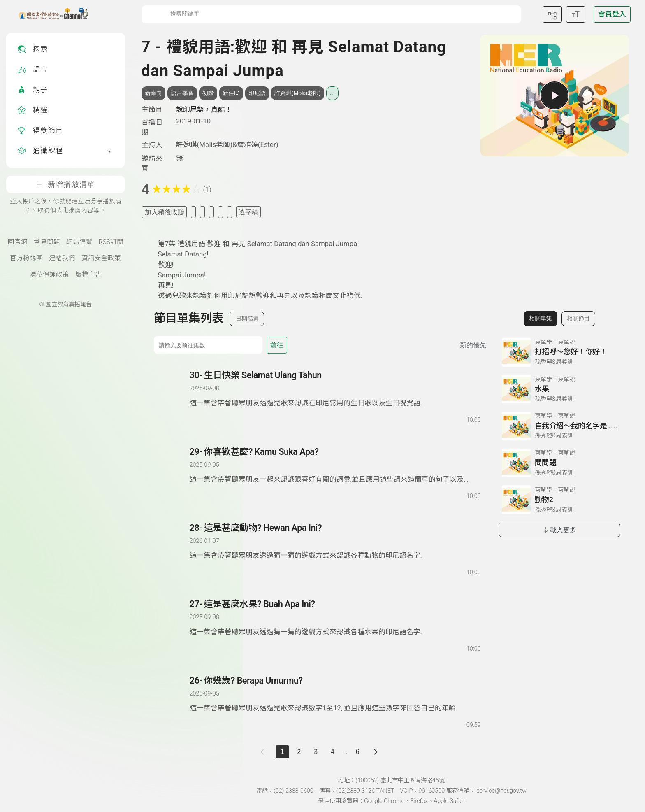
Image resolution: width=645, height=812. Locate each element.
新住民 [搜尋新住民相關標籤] (231, 93)
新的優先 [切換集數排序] (473, 345)
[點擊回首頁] (48, 14)
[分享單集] (211, 212)
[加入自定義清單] (202, 212)
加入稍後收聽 (165, 212)
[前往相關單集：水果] (559, 389)
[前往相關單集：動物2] (559, 500)
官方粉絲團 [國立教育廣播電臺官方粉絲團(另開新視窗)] (26, 258)
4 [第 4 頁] (333, 752)
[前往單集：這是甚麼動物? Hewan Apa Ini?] (335, 542)
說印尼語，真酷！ (204, 109)
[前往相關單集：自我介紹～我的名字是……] (559, 426)
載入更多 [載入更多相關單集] (559, 530)
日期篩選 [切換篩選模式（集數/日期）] (247, 319)
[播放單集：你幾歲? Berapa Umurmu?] (172, 702)
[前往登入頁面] (612, 14)
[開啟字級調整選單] (576, 14)
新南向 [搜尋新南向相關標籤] (153, 93)
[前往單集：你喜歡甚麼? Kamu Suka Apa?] (335, 465)
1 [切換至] (282, 752)
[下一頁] (376, 752)
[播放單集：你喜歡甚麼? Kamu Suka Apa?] (172, 473)
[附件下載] (230, 212)
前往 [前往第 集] (277, 345)
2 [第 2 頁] (299, 752)
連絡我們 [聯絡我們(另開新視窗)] (62, 258)
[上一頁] (264, 752)
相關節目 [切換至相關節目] (578, 318)
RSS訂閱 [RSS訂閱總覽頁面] (111, 242)
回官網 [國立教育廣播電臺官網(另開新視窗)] (18, 242)
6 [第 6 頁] (358, 752)
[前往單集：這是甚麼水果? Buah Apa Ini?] (335, 618)
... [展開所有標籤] (332, 93)
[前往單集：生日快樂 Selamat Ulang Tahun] (335, 389)
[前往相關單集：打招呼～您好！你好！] (559, 352)
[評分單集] (220, 212)
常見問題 (47, 242)
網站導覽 (79, 242)
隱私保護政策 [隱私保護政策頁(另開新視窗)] (49, 275)
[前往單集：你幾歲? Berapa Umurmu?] (335, 694)
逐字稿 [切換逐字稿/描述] (248, 212)
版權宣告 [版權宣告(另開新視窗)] (88, 275)
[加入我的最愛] (193, 212)
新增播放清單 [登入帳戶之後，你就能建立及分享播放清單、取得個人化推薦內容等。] (66, 184)
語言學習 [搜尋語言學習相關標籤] (182, 93)
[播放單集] (555, 95)
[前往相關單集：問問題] (559, 463)
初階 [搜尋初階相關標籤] (208, 93)
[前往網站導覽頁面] (552, 14)
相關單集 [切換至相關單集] (541, 318)
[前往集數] (208, 345)
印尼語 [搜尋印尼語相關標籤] (257, 93)
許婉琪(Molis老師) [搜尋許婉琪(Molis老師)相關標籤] (298, 93)
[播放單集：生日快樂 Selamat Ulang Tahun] (172, 397)
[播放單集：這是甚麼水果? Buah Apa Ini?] (172, 626)
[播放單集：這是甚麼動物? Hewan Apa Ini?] (172, 549)
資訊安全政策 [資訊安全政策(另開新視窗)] (101, 258)
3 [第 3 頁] (316, 752)
